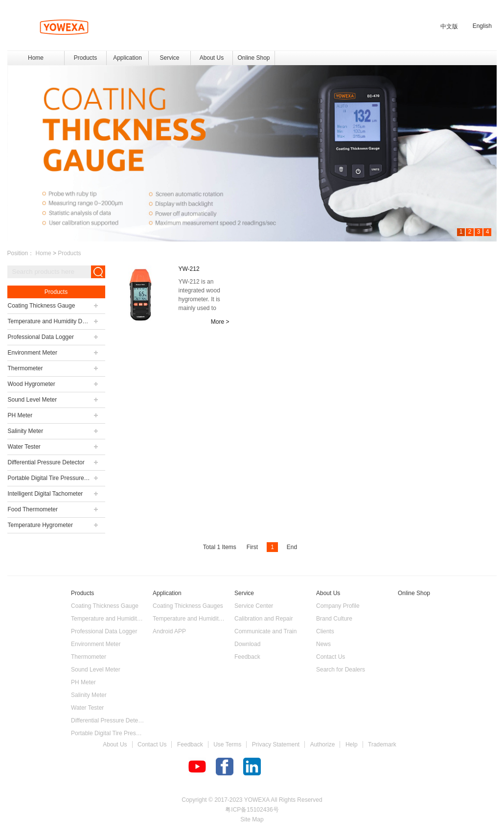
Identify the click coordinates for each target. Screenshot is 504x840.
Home (36, 58)
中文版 (449, 26)
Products (69, 253)
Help (352, 744)
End (292, 547)
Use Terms (227, 744)
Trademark (382, 744)
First (252, 547)
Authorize (323, 744)
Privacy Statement (276, 744)
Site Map (252, 819)
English (482, 26)
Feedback (190, 744)
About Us (115, 744)
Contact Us (152, 744)
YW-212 (189, 269)
